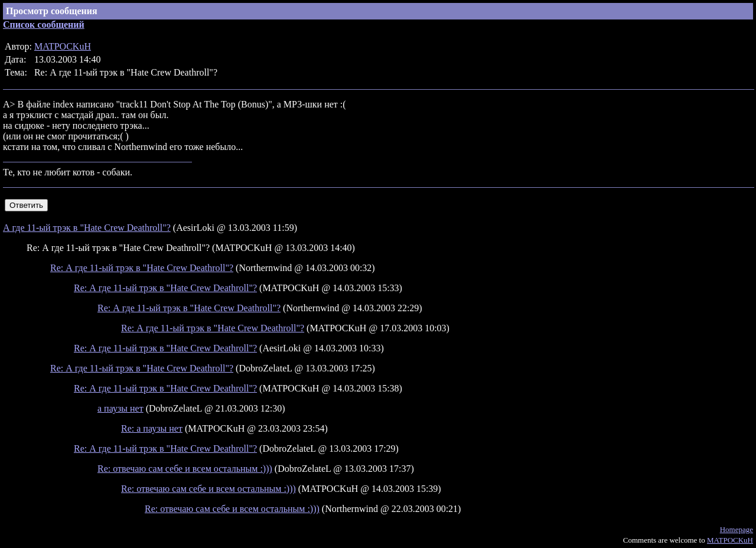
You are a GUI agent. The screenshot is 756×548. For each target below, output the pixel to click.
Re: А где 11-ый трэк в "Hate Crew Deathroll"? (142, 268)
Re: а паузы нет (152, 428)
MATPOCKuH (63, 46)
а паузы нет (120, 408)
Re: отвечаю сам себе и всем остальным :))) (185, 469)
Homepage (737, 529)
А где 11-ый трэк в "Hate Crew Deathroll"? (87, 228)
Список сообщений (44, 25)
